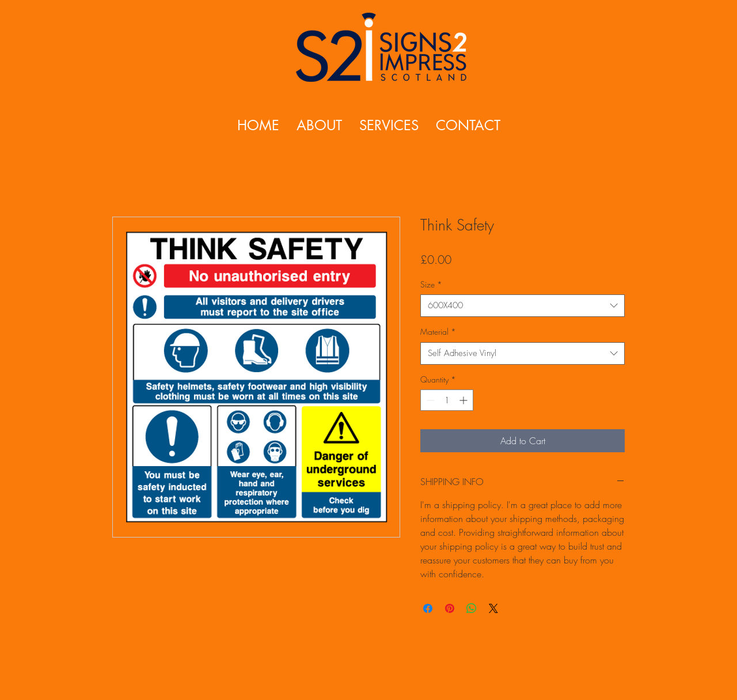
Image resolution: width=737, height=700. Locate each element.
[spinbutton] (447, 400)
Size (431, 284)
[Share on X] (493, 608)
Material (438, 332)
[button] (389, 125)
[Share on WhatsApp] (472, 608)
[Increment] (464, 400)
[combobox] (523, 306)
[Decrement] (429, 400)
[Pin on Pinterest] (450, 608)
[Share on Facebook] (428, 608)
